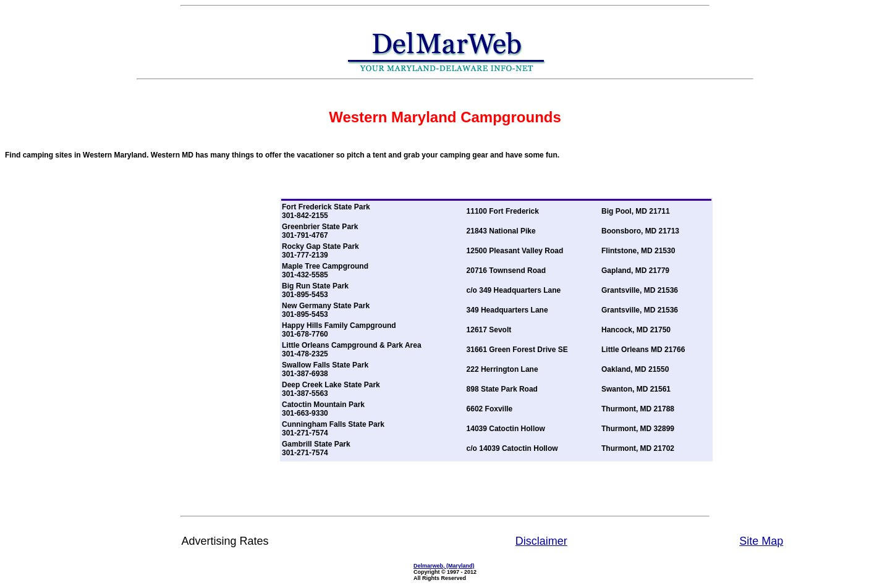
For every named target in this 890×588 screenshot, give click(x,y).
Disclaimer (541, 541)
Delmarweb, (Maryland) (444, 566)
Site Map (761, 541)
